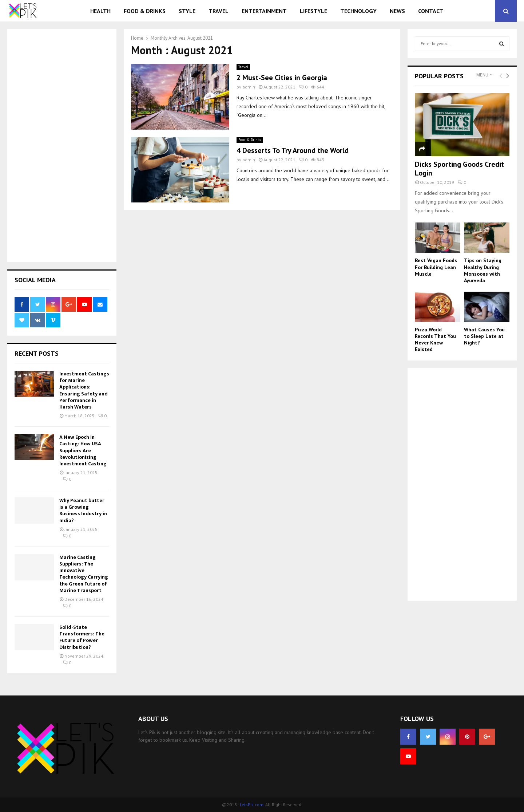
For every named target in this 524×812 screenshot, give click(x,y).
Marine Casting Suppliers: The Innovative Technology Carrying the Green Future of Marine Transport (84, 574)
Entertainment (264, 11)
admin (249, 87)
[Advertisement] (62, 146)
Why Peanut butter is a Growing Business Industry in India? (83, 511)
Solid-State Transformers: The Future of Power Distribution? (82, 637)
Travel (219, 11)
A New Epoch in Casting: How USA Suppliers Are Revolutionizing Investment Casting (83, 450)
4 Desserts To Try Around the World (293, 150)
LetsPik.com (252, 805)
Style (187, 11)
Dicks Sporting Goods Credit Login (459, 169)
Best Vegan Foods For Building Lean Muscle (436, 267)
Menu (482, 75)
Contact (431, 11)
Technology (358, 11)
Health (100, 11)
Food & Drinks (145, 11)
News (397, 11)
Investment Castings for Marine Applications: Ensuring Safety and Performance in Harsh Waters (84, 390)
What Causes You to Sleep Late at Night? (484, 336)
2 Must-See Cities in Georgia (282, 78)
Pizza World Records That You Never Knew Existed (435, 339)
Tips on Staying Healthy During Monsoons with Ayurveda (483, 270)
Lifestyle (313, 11)
